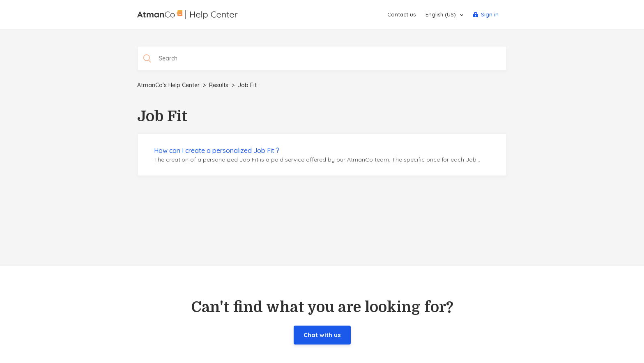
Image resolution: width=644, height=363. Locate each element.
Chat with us (322, 335)
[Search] (322, 58)
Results (219, 85)
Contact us (401, 14)
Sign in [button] (490, 14)
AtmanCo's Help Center (168, 85)
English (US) (442, 14)
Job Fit (247, 85)
